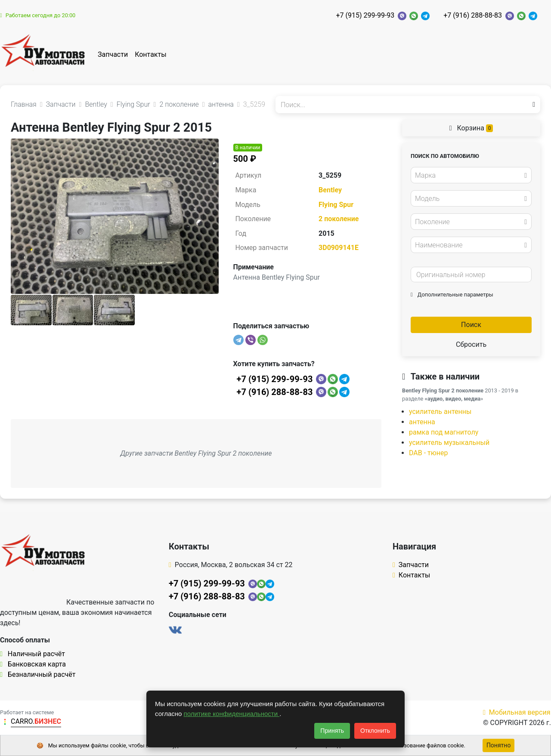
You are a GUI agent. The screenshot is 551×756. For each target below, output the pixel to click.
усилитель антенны (440, 412)
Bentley (330, 190)
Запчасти (113, 54)
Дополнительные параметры (452, 295)
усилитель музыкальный (449, 443)
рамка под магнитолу (444, 432)
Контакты (150, 54)
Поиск (471, 325)
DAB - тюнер (429, 453)
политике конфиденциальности (232, 714)
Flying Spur (336, 205)
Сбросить (471, 344)
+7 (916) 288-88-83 (473, 15)
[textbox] (469, 176)
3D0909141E (339, 248)
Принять (332, 731)
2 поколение (339, 219)
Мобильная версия (517, 712)
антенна (422, 422)
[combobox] (471, 175)
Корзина (471, 128)
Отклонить (375, 731)
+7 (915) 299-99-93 (365, 15)
